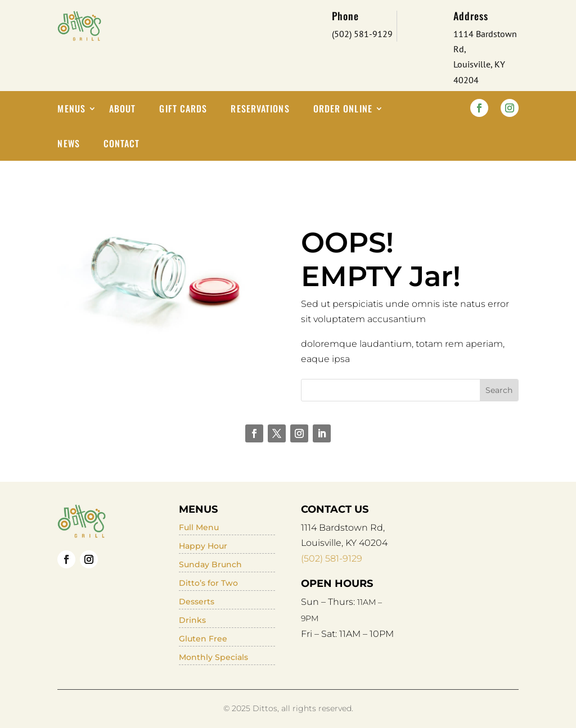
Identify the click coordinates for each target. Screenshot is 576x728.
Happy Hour (203, 546)
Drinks (192, 620)
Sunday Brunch (210, 564)
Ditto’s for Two (208, 583)
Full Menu (199, 527)
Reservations (260, 110)
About (123, 110)
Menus (71, 110)
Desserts (197, 602)
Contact (122, 145)
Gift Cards (183, 110)
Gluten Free (203, 639)
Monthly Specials (213, 657)
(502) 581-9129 (332, 559)
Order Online (343, 110)
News (68, 145)
